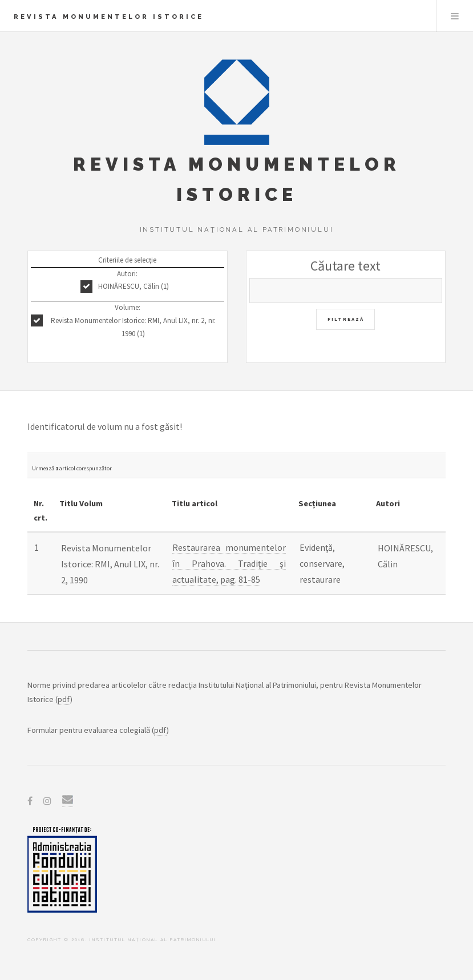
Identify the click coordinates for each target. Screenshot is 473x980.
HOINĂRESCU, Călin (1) (134, 286)
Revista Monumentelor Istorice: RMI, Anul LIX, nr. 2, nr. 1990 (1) (133, 327)
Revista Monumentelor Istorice (109, 17)
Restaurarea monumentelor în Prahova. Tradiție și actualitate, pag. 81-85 (229, 563)
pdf (64, 699)
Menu (455, 16)
